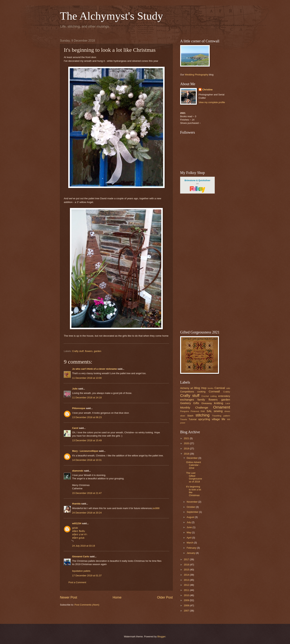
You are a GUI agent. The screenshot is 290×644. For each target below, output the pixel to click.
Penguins (185, 411)
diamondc (78, 471)
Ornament (222, 407)
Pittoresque (79, 408)
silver (183, 416)
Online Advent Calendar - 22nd (193, 465)
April (189, 538)
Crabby (227, 392)
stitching (203, 415)
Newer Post (69, 597)
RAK (203, 411)
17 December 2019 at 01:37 (87, 576)
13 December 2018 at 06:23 (87, 417)
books (211, 388)
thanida (76, 504)
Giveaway (207, 403)
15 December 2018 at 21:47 (87, 493)
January (191, 553)
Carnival (220, 388)
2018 (187, 454)
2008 (187, 605)
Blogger (161, 637)
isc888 (156, 508)
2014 (187, 575)
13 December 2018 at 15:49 (87, 440)
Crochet (205, 396)
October (191, 507)
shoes (227, 411)
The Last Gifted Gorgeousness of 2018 (194, 477)
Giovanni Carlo (81, 556)
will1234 (77, 523)
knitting (219, 403)
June (190, 527)
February (192, 548)
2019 (187, 449)
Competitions (187, 392)
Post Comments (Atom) (87, 605)
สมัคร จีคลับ (79, 531)
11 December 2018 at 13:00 (87, 378)
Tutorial (193, 419)
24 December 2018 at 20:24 (87, 513)
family (201, 400)
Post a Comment (77, 582)
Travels (184, 419)
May (189, 532)
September (193, 512)
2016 (187, 565)
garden (97, 351)
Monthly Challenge (194, 407)
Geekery (186, 403)
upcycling (204, 419)
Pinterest (195, 411)
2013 (187, 580)
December (192, 458)
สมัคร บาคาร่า (80, 534)
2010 (187, 595)
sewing (218, 411)
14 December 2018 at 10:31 (87, 460)
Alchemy (185, 388)
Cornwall (214, 391)
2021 (187, 438)
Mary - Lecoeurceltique (85, 451)
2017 (187, 559)
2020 (187, 443)
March (190, 543)
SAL (209, 411)
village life (219, 419)
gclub (75, 528)
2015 (187, 570)
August (191, 517)
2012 (187, 585)
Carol (75, 428)
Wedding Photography (197, 75)
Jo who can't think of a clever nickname (95, 369)
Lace (228, 403)
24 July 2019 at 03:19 (84, 546)
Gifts (196, 403)
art (192, 388)
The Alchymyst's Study (112, 16)
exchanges (187, 400)
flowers (89, 351)
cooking (201, 392)
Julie (75, 389)
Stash (190, 416)
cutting (213, 396)
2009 (187, 600)
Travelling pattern (221, 416)
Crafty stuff (78, 351)
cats (228, 388)
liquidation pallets (81, 571)
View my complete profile (212, 102)
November (192, 502)
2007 (187, 611)
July (189, 522)
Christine (208, 90)
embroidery (224, 396)
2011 (187, 590)
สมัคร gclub (78, 538)
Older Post (165, 597)
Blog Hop (200, 388)
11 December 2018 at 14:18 (87, 398)
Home (117, 597)
